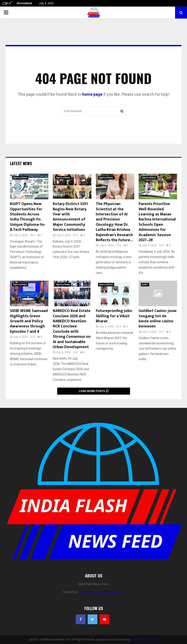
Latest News (21, 163)
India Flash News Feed (144, 640)
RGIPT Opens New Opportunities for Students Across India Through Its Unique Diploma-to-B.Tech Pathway (28, 217)
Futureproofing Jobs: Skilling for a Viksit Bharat (114, 316)
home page (92, 94)
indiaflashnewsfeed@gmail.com (102, 592)
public (145, 285)
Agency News (20, 178)
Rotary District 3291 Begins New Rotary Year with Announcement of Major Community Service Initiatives (70, 217)
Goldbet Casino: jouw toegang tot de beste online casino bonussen (158, 319)
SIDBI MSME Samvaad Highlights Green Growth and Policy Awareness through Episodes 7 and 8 (29, 321)
